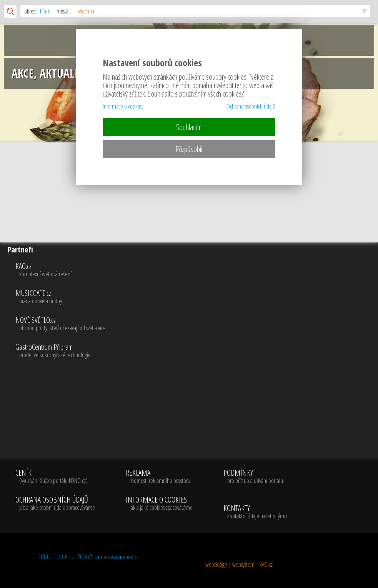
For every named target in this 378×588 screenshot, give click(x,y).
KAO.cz (195, 270)
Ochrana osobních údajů (251, 106)
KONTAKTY (255, 512)
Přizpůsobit (189, 149)
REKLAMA (159, 477)
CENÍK (55, 477)
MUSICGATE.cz (195, 297)
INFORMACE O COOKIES (159, 504)
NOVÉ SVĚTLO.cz (195, 324)
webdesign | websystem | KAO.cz (239, 565)
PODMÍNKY (253, 477)
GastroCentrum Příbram (195, 351)
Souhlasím (189, 127)
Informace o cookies (123, 106)
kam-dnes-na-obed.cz (117, 557)
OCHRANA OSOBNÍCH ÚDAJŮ (55, 504)
